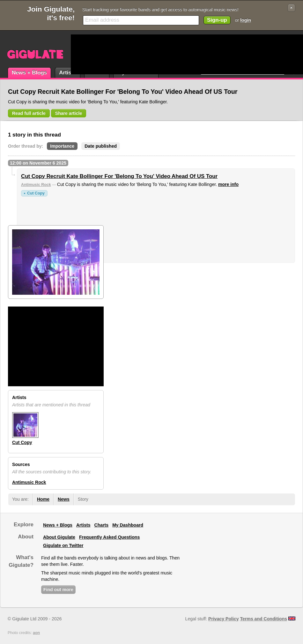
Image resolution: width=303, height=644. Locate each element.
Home (43, 499)
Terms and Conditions (264, 619)
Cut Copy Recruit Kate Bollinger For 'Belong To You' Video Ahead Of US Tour (119, 176)
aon (36, 633)
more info (228, 184)
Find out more (58, 589)
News (64, 499)
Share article (69, 113)
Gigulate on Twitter (63, 545)
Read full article (29, 113)
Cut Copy (36, 193)
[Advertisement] (95, 54)
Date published (101, 146)
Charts (102, 525)
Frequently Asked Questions (109, 537)
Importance (62, 146)
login (246, 20)
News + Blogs (29, 73)
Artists (67, 73)
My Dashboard (128, 525)
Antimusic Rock (36, 185)
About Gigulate (59, 537)
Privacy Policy (223, 619)
